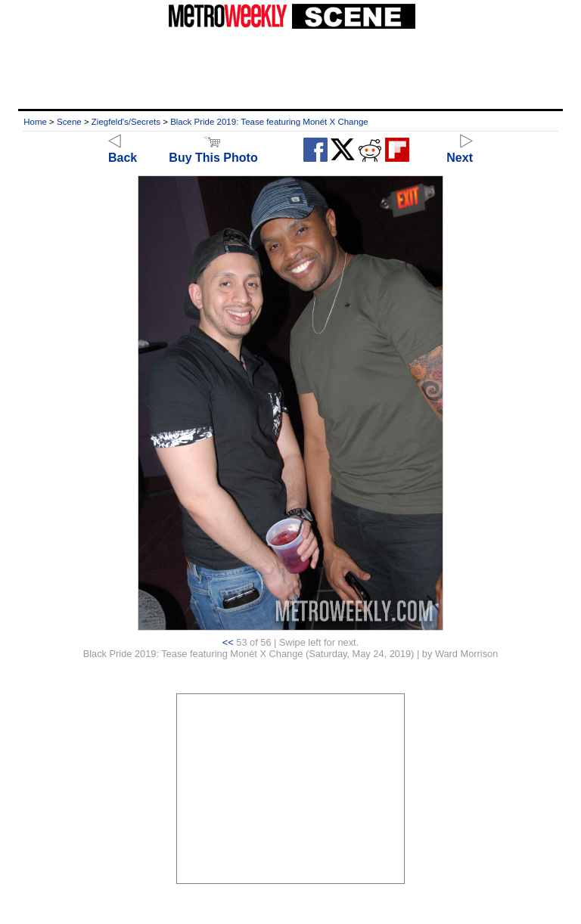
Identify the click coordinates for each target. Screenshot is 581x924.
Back (123, 151)
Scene (69, 122)
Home (35, 122)
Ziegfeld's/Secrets (126, 122)
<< (228, 642)
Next (460, 151)
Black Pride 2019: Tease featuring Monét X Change (269, 122)
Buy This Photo (213, 151)
